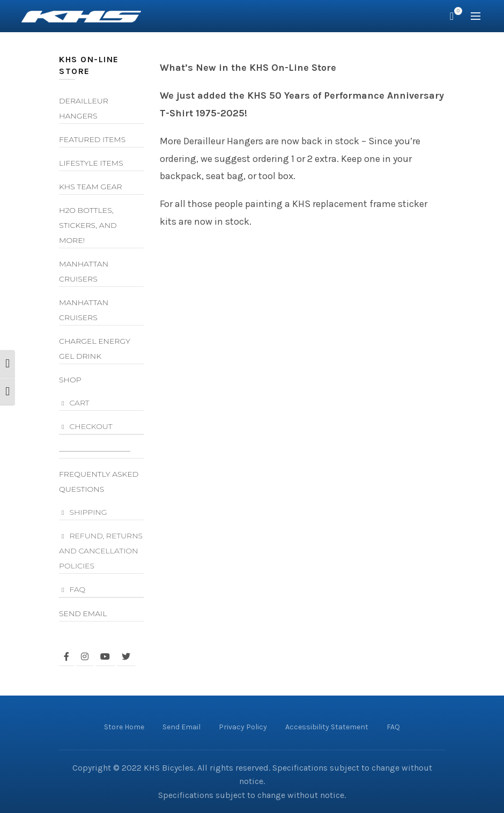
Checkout (91, 426)
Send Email (83, 614)
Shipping (88, 512)
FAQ (77, 589)
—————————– (95, 450)
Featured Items (92, 139)
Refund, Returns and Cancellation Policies (101, 551)
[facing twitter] (126, 657)
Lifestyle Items (91, 163)
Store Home (124, 727)
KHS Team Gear (91, 187)
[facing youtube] (105, 657)
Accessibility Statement (327, 727)
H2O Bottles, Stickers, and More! (88, 225)
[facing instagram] (85, 657)
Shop (70, 380)
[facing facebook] (66, 657)
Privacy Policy (243, 727)
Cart (79, 403)
